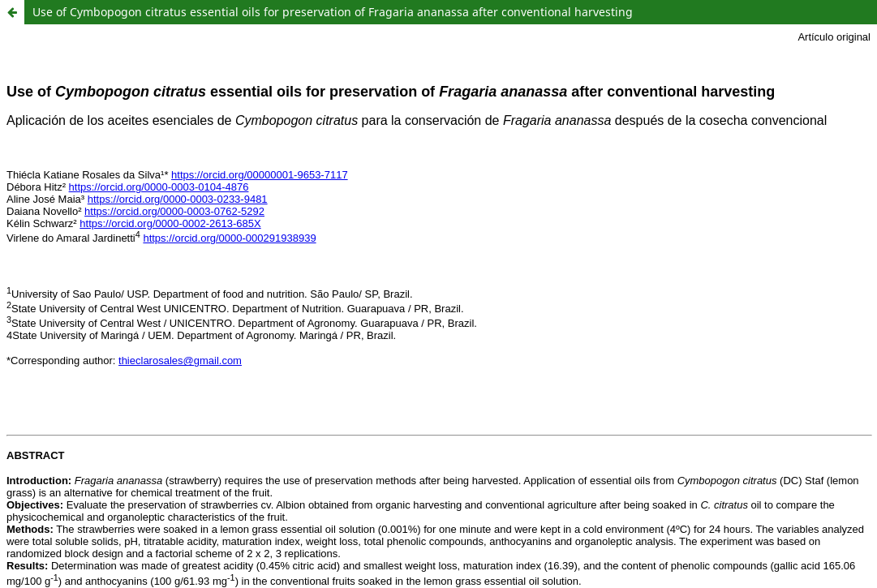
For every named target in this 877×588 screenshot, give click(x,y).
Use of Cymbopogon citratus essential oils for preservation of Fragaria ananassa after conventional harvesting (333, 12)
